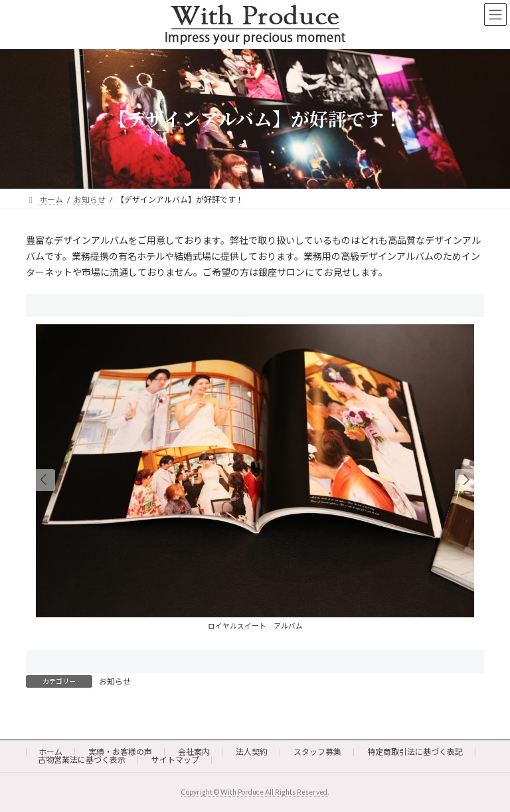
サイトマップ (175, 760)
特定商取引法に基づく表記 (415, 752)
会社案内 (194, 752)
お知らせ (115, 681)
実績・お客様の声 (120, 752)
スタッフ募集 (317, 752)
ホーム (50, 752)
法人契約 (252, 752)
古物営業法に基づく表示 (82, 760)
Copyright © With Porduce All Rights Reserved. (255, 792)
